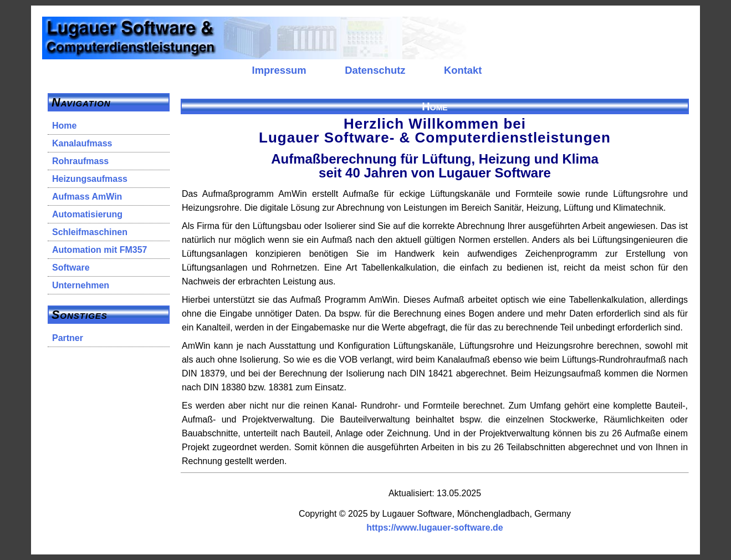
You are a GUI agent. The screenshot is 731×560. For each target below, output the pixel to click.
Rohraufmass (80, 161)
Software (71, 268)
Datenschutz (375, 70)
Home (64, 126)
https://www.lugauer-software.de (435, 528)
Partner (68, 338)
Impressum (279, 70)
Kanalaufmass (82, 143)
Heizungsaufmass (90, 179)
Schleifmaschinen (90, 232)
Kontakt (463, 70)
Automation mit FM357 (100, 250)
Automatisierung (87, 214)
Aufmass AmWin (87, 197)
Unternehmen (81, 285)
